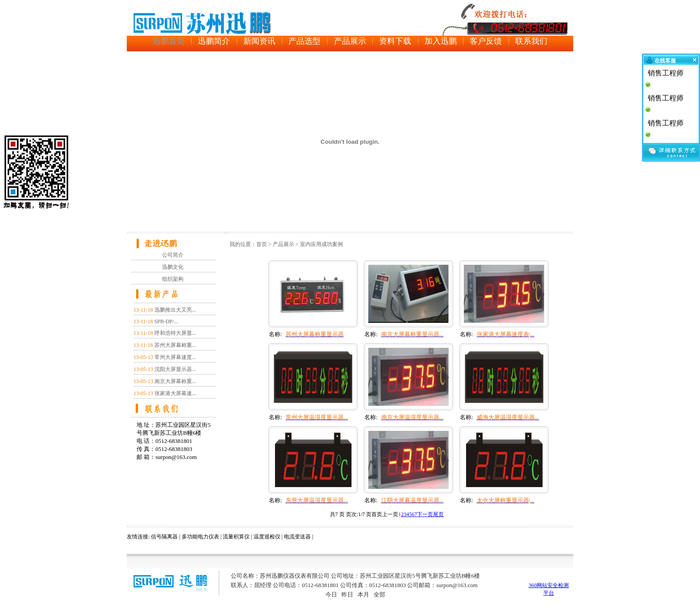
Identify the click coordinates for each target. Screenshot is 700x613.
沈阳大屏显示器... (175, 369)
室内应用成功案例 (321, 244)
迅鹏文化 (173, 267)
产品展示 (283, 244)
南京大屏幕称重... (175, 381)
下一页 (425, 514)
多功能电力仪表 (200, 537)
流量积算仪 (236, 537)
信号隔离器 (164, 537)
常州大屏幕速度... (175, 357)
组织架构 (173, 279)
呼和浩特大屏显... (175, 333)
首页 (262, 244)
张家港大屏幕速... (175, 393)
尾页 (438, 514)
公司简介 (173, 255)
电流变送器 (297, 537)
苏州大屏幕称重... (175, 345)
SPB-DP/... (166, 321)
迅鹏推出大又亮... (175, 310)
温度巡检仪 (267, 537)
